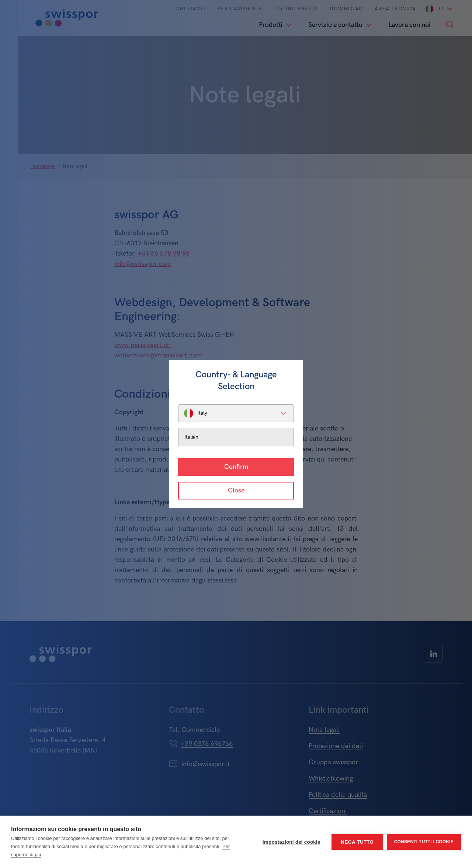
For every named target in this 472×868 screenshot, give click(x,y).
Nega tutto (357, 842)
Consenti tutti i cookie (424, 842)
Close (236, 490)
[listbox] (236, 413)
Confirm (236, 467)
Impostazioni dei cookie (291, 842)
